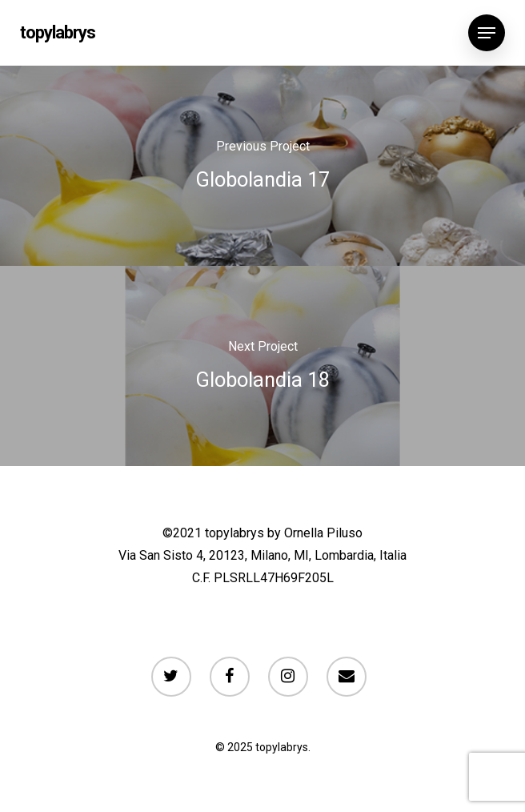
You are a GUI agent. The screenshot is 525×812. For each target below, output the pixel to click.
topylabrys (58, 33)
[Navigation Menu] (487, 33)
